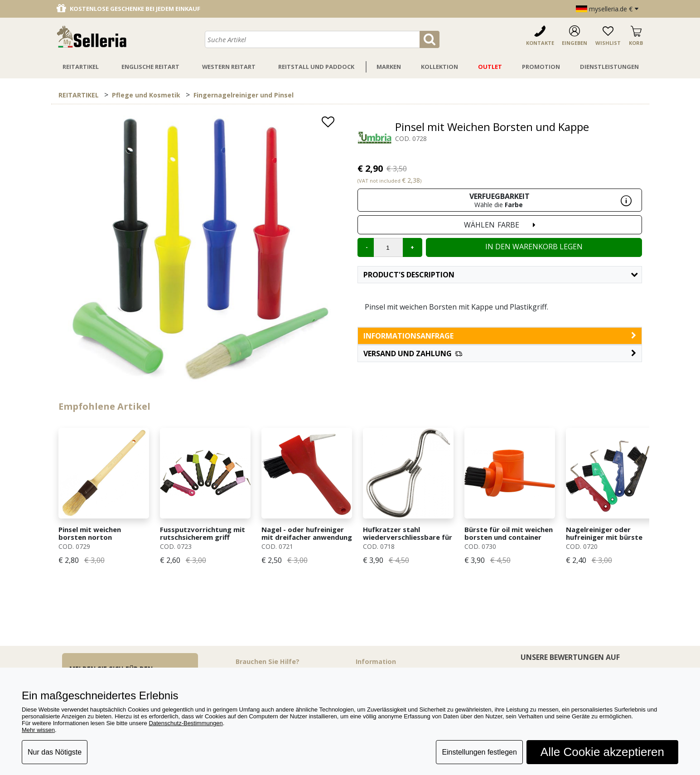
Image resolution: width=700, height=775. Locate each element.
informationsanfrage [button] (500, 336)
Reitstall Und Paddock (316, 67)
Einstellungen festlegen (479, 752)
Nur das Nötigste (55, 752)
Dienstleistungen (609, 67)
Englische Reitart (150, 67)
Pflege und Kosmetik (146, 95)
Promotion (541, 67)
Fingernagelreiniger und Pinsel (244, 95)
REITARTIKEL (79, 95)
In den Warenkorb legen (534, 247)
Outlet (490, 67)
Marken (389, 67)
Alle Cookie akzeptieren (602, 752)
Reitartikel (81, 67)
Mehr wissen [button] (38, 730)
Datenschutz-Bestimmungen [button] (186, 723)
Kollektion (439, 67)
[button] (500, 354)
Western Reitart (229, 67)
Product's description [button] (500, 275)
